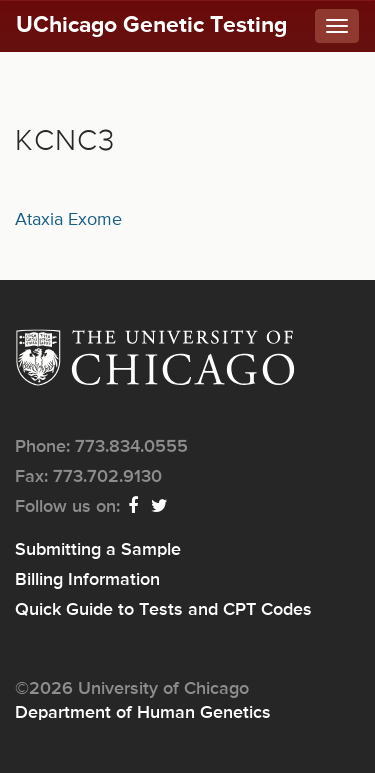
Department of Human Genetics (143, 713)
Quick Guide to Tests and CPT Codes (163, 610)
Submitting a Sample (98, 550)
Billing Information (87, 580)
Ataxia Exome (68, 220)
